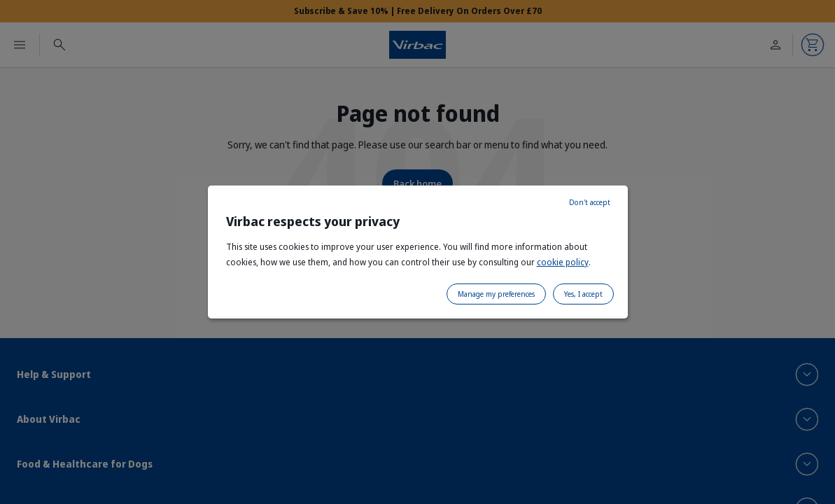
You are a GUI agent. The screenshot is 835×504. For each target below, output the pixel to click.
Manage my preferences (496, 294)
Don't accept (590, 202)
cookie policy (563, 262)
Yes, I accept (583, 294)
